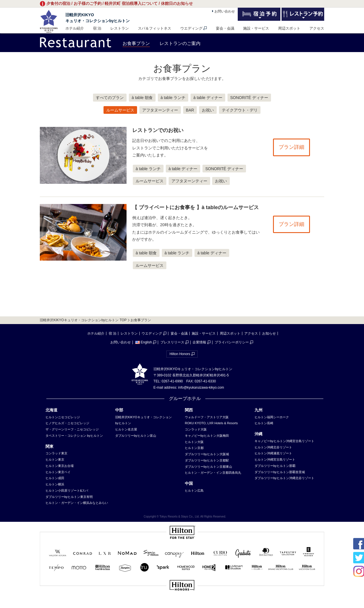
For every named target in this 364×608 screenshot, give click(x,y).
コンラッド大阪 (196, 429)
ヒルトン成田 (55, 478)
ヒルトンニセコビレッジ (63, 417)
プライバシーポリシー (232, 342)
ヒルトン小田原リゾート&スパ (67, 490)
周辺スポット (289, 28)
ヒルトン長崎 (264, 423)
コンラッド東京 (56, 453)
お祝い (208, 110)
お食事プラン (136, 43)
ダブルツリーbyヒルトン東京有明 (69, 497)
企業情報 (199, 342)
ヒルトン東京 (55, 459)
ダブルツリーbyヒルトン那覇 (275, 466)
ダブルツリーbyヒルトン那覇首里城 (280, 472)
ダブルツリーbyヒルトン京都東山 (208, 467)
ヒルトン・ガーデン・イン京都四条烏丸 (213, 473)
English (143, 342)
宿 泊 (97, 28)
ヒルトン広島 (194, 490)
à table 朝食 (142, 98)
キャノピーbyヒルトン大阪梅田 (207, 436)
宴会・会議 (225, 28)
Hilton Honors (180, 354)
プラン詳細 (291, 147)
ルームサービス (120, 110)
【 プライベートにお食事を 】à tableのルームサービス (196, 207)
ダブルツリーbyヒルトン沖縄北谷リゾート (284, 478)
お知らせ (269, 333)
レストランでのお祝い (158, 130)
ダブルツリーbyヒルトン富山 (136, 436)
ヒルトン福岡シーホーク (272, 417)
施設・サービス (256, 28)
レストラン (120, 28)
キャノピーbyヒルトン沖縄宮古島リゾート (284, 441)
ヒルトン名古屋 (126, 429)
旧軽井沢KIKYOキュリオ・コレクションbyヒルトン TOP (83, 320)
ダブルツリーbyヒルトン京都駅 (207, 460)
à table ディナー (208, 98)
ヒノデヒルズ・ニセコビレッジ (67, 423)
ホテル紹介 (75, 28)
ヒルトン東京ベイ (58, 472)
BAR (190, 110)
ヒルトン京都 (194, 448)
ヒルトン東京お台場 (60, 466)
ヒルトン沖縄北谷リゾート (273, 447)
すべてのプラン (110, 98)
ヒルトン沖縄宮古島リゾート (275, 459)
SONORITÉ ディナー (249, 98)
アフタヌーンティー (160, 110)
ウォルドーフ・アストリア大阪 (207, 417)
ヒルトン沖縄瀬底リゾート (273, 453)
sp (182, 604)
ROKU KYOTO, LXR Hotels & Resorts (211, 423)
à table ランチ (173, 98)
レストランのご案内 (180, 43)
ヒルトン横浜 (55, 484)
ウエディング (191, 28)
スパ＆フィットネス (155, 28)
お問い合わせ (225, 11)
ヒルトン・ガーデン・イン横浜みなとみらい (77, 503)
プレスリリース (172, 342)
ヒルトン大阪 (194, 442)
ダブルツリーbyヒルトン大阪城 (207, 454)
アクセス (317, 28)
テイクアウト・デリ (240, 110)
